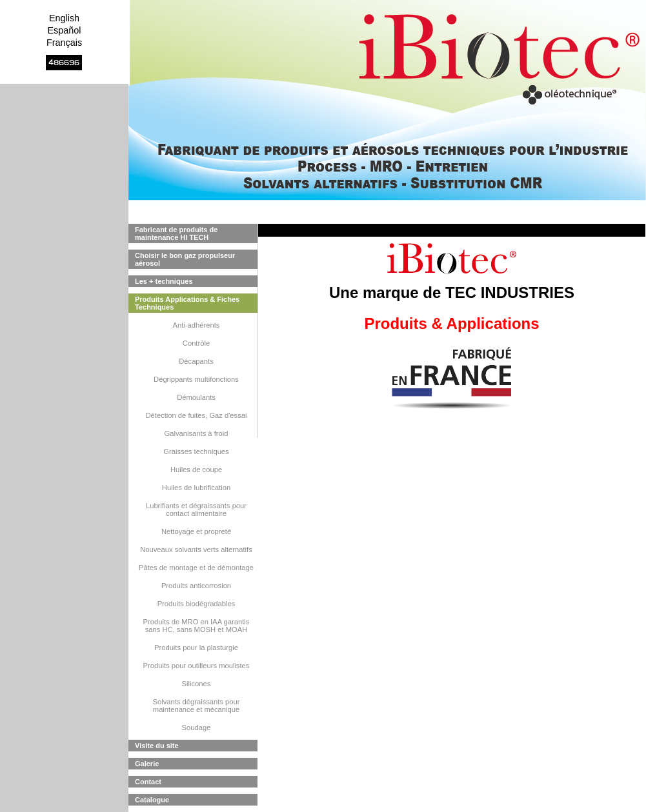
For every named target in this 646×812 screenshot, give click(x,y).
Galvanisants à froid (197, 433)
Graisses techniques (196, 451)
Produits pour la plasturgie (196, 648)
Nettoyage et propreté (196, 531)
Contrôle (196, 343)
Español (64, 30)
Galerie (147, 764)
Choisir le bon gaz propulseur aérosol (185, 259)
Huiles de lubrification (196, 488)
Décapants (196, 361)
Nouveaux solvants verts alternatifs (196, 550)
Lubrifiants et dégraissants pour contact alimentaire (196, 510)
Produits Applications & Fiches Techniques (187, 303)
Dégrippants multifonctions (196, 379)
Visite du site (157, 746)
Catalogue (152, 800)
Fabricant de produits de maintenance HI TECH (176, 233)
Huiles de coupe (196, 470)
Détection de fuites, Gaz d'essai (197, 415)
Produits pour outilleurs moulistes (197, 666)
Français (64, 43)
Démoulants (196, 397)
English (64, 18)
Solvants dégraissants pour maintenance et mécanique (197, 706)
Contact (148, 782)
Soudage (197, 728)
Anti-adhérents (197, 325)
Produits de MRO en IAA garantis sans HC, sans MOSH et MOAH (197, 626)
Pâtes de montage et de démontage (196, 568)
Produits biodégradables (197, 604)
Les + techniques (164, 281)
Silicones (197, 684)
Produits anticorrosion (196, 586)
